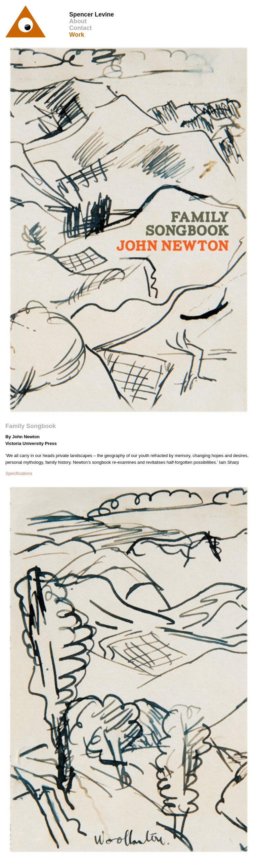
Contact (80, 28)
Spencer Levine (92, 14)
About (78, 21)
